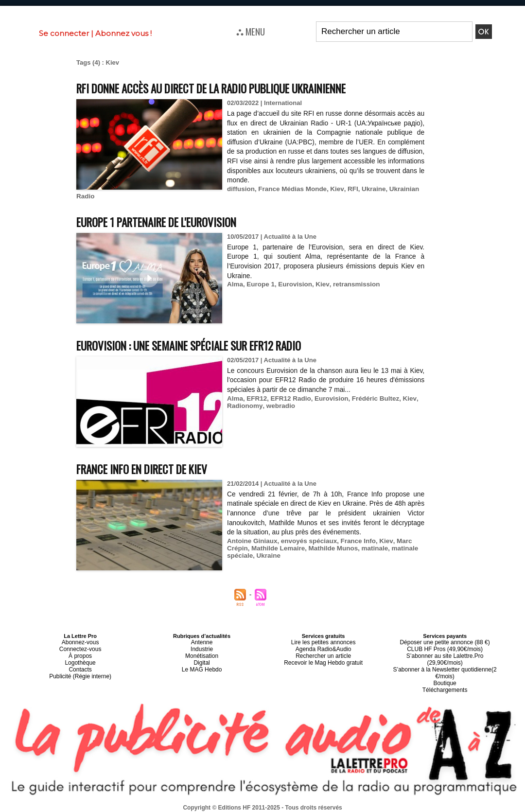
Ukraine (368, 189)
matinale (370, 548)
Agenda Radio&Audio (323, 648)
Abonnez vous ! (123, 33)
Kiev (333, 189)
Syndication (286, 808)
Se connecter (64, 33)
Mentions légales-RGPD (340, 801)
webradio (278, 406)
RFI (348, 189)
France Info (354, 541)
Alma (235, 284)
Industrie (202, 648)
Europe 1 (260, 284)
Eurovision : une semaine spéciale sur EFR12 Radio (203, 345)
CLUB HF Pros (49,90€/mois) (445, 648)
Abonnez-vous (80, 642)
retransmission (352, 284)
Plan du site (239, 808)
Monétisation (202, 653)
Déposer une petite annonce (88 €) (445, 642)
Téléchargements (445, 677)
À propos (80, 653)
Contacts (80, 665)
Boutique (445, 671)
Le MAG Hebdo (202, 665)
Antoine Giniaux (251, 541)
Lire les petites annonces (323, 642)
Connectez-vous (80, 648)
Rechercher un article (324, 653)
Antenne (202, 642)
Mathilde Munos (330, 548)
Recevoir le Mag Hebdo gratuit (324, 659)
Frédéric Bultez (371, 398)
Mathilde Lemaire (277, 548)
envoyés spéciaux (306, 541)
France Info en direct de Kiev (151, 468)
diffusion (240, 189)
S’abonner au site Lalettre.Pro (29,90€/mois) (445, 653)
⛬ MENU (251, 31)
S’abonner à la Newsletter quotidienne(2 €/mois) (445, 662)
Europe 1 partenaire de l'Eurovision (167, 221)
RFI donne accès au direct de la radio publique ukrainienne (229, 88)
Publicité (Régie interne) (80, 671)
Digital (202, 659)
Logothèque (80, 659)
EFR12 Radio (289, 398)
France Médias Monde (290, 189)
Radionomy (244, 406)
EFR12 (256, 398)
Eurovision (293, 284)
